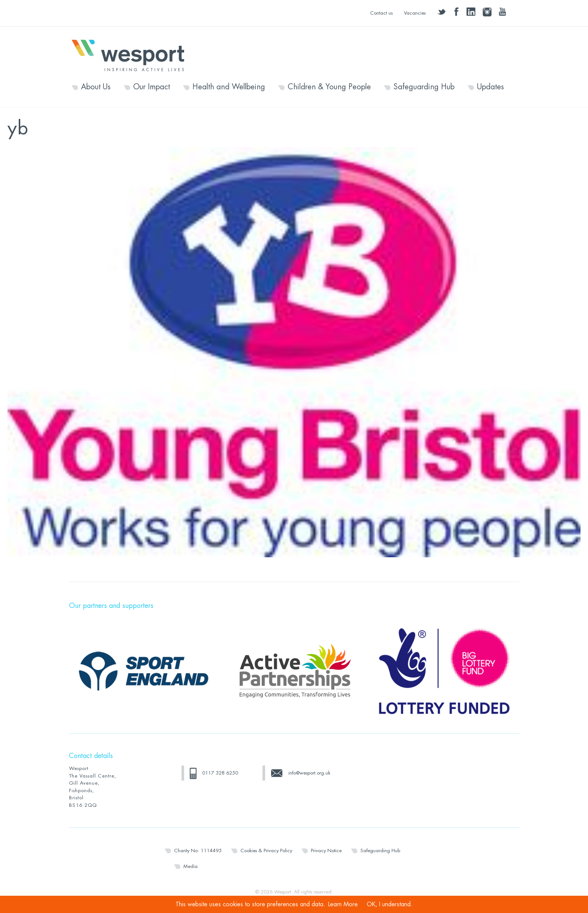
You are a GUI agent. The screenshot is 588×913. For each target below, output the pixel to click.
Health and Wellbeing (229, 87)
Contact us (381, 13)
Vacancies (415, 13)
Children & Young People (329, 87)
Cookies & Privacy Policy (266, 851)
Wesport (132, 55)
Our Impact (151, 87)
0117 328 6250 (220, 773)
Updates (490, 87)
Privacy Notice (326, 851)
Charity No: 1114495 (198, 851)
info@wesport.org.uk (309, 773)
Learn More (343, 904)
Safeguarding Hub (424, 87)
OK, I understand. (390, 904)
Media (190, 866)
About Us (96, 87)
